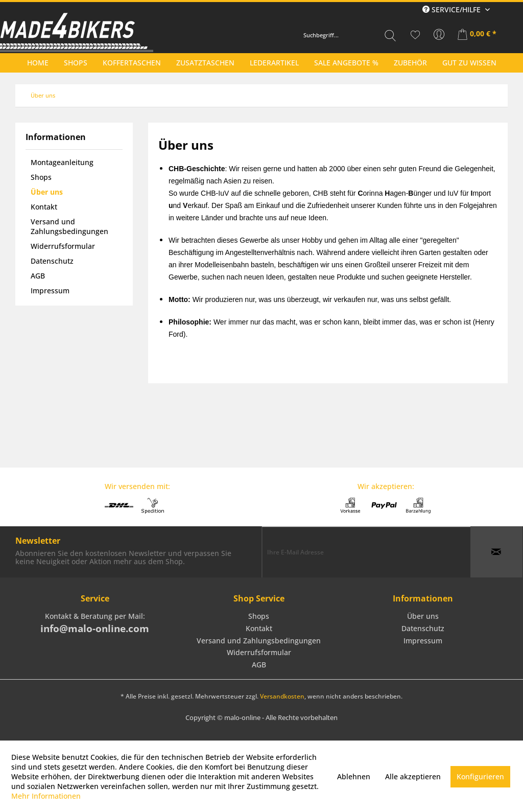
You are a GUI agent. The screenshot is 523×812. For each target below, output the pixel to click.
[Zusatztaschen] (205, 63)
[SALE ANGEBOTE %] (346, 63)
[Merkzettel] (415, 35)
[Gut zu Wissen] (469, 63)
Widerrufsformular (63, 246)
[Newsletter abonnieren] (496, 552)
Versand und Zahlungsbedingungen (69, 226)
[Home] (38, 63)
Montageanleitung (62, 162)
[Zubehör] (410, 63)
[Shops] (76, 63)
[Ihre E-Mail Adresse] (366, 552)
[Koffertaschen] (132, 63)
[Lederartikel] (274, 63)
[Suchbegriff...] (350, 35)
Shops (41, 177)
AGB (38, 276)
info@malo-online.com (95, 629)
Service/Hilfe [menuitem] (453, 9)
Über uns (47, 192)
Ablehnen (354, 776)
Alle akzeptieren (413, 776)
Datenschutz (52, 261)
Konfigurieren (480, 776)
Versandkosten (282, 696)
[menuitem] (350, 35)
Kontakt (44, 207)
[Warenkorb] (478, 35)
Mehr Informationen (46, 796)
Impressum (50, 291)
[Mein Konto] (439, 35)
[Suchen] (390, 35)
